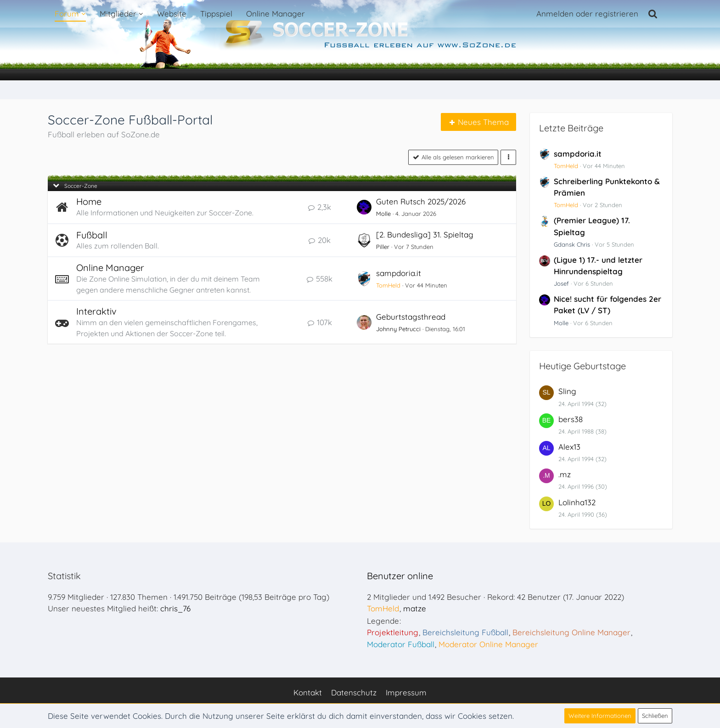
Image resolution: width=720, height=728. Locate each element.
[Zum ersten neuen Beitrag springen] (364, 207)
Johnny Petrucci (398, 329)
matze (415, 608)
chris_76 (175, 608)
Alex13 (569, 447)
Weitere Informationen (600, 716)
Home (89, 201)
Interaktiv (96, 311)
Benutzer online (400, 576)
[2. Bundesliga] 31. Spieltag (425, 234)
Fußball (92, 235)
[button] (508, 157)
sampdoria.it (399, 273)
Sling (567, 391)
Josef (561, 283)
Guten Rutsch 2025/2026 (421, 201)
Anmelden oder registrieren (587, 14)
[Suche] (653, 14)
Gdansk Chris (572, 244)
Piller (383, 247)
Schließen (655, 716)
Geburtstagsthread (411, 317)
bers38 (571, 419)
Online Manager (110, 268)
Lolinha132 (577, 502)
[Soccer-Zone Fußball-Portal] (360, 40)
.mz (565, 474)
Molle (383, 214)
